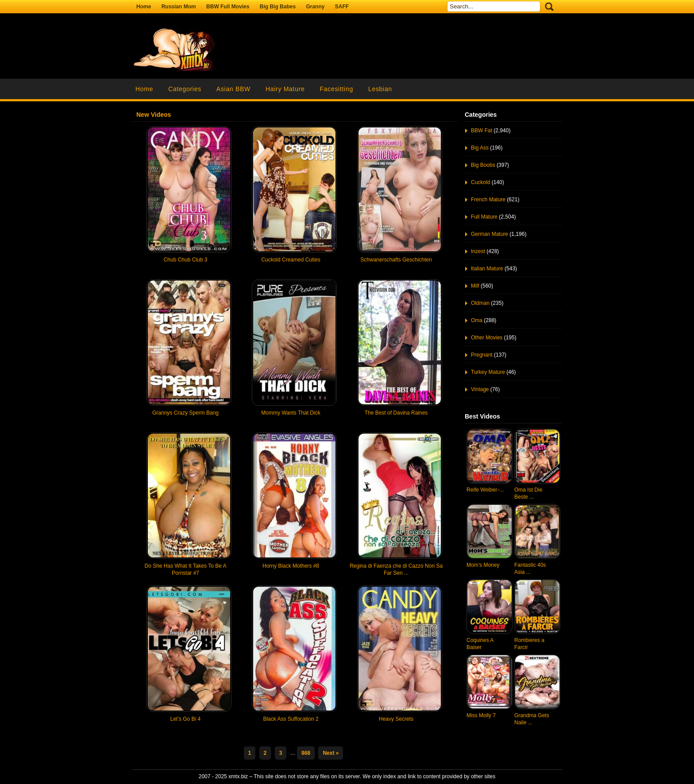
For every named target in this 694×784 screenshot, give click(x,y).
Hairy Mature (285, 89)
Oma (477, 320)
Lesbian (380, 89)
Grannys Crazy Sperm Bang (185, 413)
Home (144, 7)
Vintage (480, 389)
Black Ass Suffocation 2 (291, 719)
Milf (475, 286)
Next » (331, 753)
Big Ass (480, 148)
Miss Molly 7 (481, 715)
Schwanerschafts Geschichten (396, 260)
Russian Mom (179, 7)
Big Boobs (483, 165)
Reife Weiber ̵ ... (485, 490)
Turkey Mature (488, 372)
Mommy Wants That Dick (291, 413)
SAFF (342, 7)
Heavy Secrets (396, 719)
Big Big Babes (278, 7)
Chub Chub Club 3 (186, 260)
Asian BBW (233, 89)
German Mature (490, 234)
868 (306, 753)
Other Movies (487, 338)
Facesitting (337, 89)
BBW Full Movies (228, 7)
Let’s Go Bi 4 (185, 719)
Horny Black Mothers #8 (291, 566)
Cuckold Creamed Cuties (291, 260)
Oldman (480, 303)
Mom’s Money (483, 565)
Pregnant (482, 355)
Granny (315, 7)
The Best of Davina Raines (396, 413)
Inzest (478, 251)
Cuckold (480, 182)
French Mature (488, 200)
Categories (185, 89)
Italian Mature (487, 269)
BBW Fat (482, 131)
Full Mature (484, 217)
